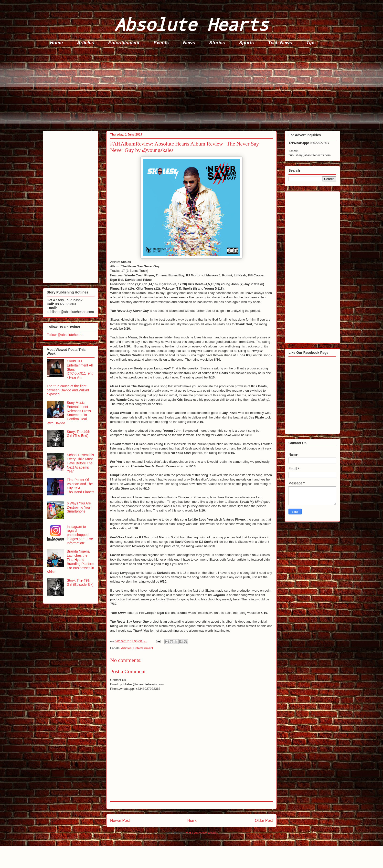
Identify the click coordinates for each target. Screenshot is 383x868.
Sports (246, 43)
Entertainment (124, 43)
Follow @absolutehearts (65, 335)
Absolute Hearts (191, 24)
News (189, 43)
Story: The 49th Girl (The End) (79, 434)
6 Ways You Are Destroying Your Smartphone (79, 507)
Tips (311, 43)
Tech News (280, 43)
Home (57, 43)
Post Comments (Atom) (201, 833)
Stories (217, 43)
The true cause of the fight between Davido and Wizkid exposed (68, 390)
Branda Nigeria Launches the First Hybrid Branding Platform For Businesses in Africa (70, 562)
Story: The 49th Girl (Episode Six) (80, 582)
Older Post (264, 821)
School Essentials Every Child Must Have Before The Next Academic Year (80, 463)
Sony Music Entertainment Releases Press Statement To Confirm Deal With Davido (69, 413)
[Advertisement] (189, 89)
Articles (85, 43)
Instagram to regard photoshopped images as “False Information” (80, 535)
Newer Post (120, 821)
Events (161, 43)
